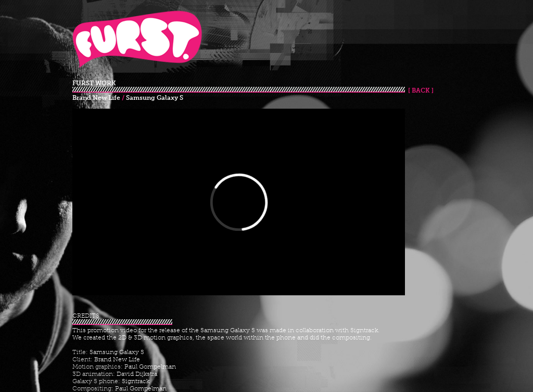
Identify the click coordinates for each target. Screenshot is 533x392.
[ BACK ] (419, 90)
